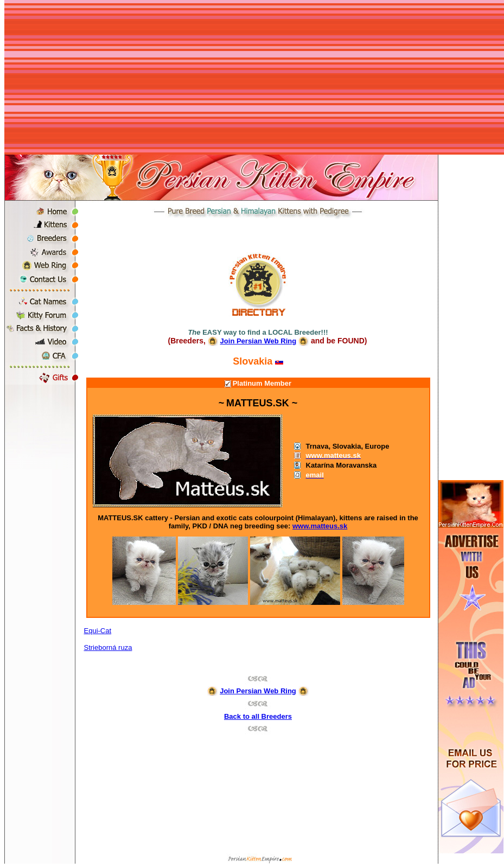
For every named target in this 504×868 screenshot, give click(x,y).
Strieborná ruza (108, 647)
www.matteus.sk (320, 526)
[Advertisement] (254, 79)
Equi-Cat (98, 631)
